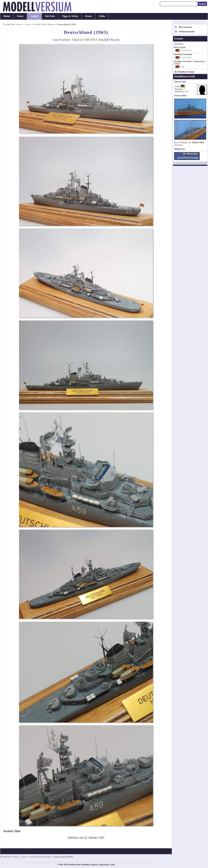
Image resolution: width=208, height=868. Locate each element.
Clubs (102, 16)
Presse (88, 16)
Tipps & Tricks (70, 16)
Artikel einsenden (187, 32)
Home (7, 16)
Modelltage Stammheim (183, 54)
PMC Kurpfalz (180, 47)
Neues (20, 16)
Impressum (104, 865)
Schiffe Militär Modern (44, 24)
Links (112, 865)
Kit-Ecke (50, 16)
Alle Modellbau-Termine (184, 72)
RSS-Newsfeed (185, 27)
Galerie (34, 16)
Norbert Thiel (198, 142)
